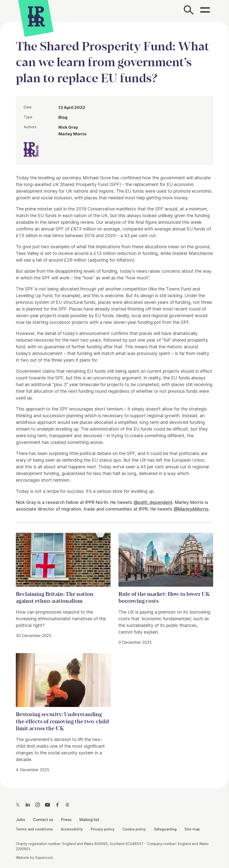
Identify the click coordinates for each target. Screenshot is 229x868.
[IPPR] (36, 16)
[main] (114, 401)
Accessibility (72, 829)
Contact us (43, 820)
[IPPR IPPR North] (31, 149)
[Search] (189, 11)
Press (66, 820)
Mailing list (89, 820)
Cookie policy (134, 829)
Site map (192, 829)
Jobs (20, 820)
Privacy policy (103, 829)
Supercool (44, 858)
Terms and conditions (34, 829)
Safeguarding (165, 829)
